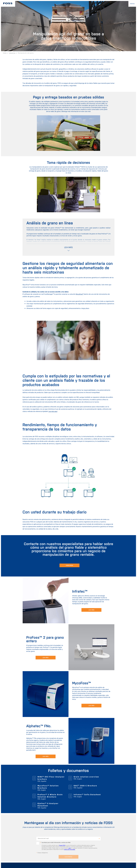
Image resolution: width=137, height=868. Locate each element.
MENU (133, 4)
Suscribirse (68, 857)
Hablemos (69, 565)
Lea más (91, 610)
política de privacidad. (70, 850)
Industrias (12, 53)
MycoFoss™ (80, 294)
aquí (70, 848)
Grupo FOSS (62, 845)
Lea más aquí (53, 412)
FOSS (5, 53)
